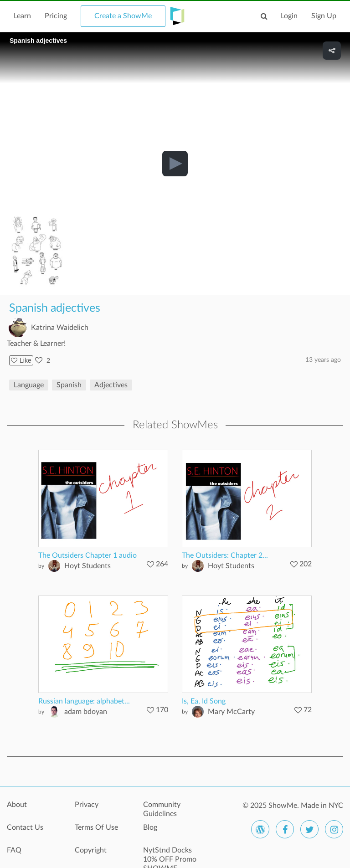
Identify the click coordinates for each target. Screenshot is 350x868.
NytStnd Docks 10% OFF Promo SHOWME (170, 855)
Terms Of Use (96, 827)
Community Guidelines (162, 809)
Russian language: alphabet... (84, 701)
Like (21, 360)
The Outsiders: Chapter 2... (225, 555)
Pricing (56, 16)
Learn (22, 16)
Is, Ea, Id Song (204, 701)
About (17, 805)
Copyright (91, 850)
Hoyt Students (87, 566)
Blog (150, 827)
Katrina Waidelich (60, 328)
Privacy (87, 805)
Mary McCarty (231, 712)
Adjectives (111, 385)
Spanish (69, 385)
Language (29, 385)
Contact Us (25, 827)
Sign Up (324, 16)
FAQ (14, 850)
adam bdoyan (86, 712)
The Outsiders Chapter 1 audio (87, 555)
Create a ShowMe (123, 16)
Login (289, 16)
